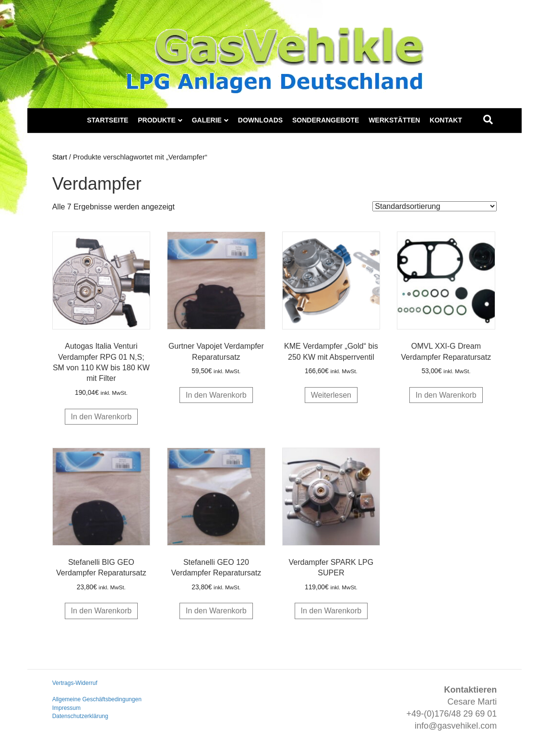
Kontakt (446, 120)
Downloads (260, 120)
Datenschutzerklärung (80, 716)
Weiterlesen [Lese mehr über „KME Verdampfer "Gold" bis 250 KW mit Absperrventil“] (331, 395)
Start (60, 157)
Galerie (207, 120)
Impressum (66, 708)
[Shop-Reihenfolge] (435, 206)
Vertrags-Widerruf (75, 683)
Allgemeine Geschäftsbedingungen (97, 699)
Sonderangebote (326, 120)
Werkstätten (394, 120)
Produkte (157, 120)
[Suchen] (488, 120)
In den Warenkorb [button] (101, 417)
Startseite (107, 120)
